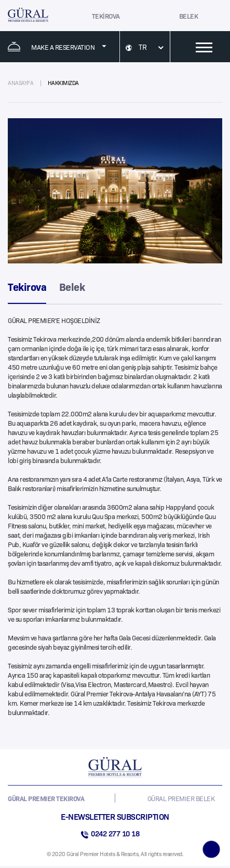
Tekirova (27, 286)
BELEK (189, 16)
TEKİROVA (106, 16)
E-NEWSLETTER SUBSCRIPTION (115, 816)
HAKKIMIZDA (63, 83)
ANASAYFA (21, 83)
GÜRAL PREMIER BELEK (181, 798)
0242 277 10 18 (115, 833)
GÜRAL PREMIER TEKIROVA (46, 798)
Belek (72, 286)
